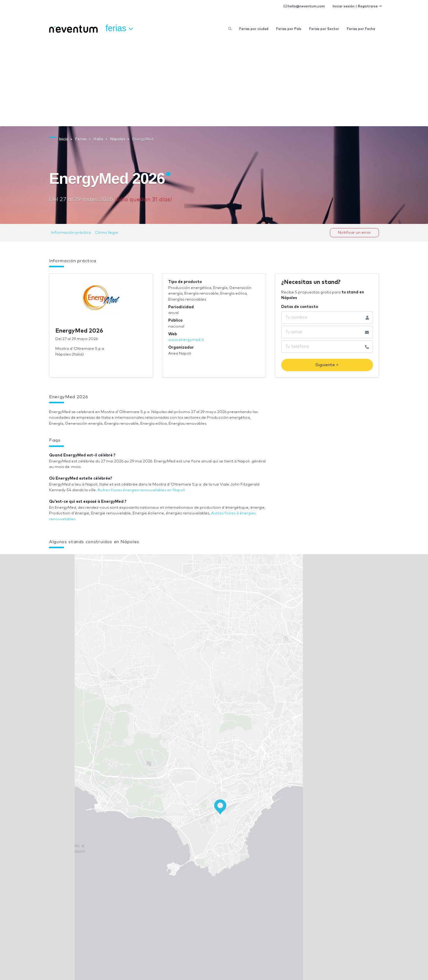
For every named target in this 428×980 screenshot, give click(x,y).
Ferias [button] (119, 29)
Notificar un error (354, 233)
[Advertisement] (214, 82)
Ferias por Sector (324, 29)
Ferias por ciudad (254, 29)
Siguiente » (327, 365)
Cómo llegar (107, 233)
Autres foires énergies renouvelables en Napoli (141, 490)
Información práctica (71, 233)
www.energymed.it (186, 340)
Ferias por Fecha (361, 29)
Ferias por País (289, 29)
